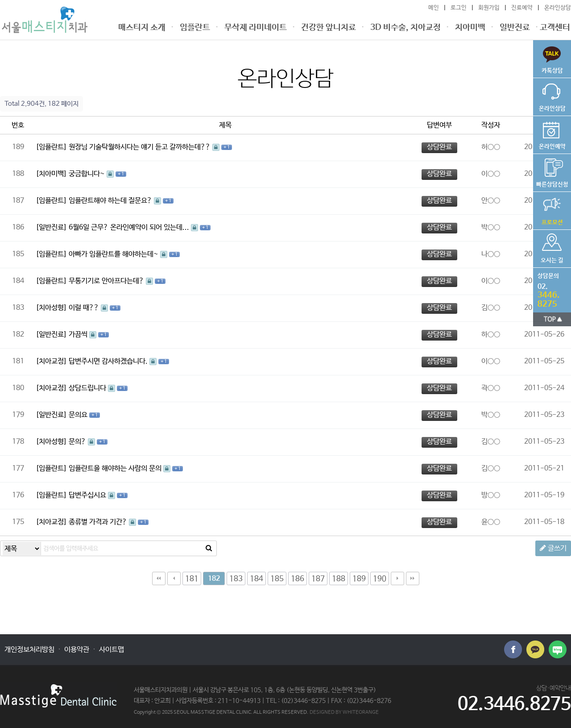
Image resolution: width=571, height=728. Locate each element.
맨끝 (413, 578)
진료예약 (522, 8)
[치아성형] (51, 308)
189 (359, 579)
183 (236, 579)
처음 (159, 578)
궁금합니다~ (88, 174)
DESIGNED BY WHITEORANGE (344, 712)
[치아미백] (51, 174)
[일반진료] (51, 227)
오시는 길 (552, 247)
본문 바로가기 (0, 0)
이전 (174, 578)
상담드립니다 (88, 388)
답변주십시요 (88, 495)
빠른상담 (552, 57)
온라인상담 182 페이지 (45, 20)
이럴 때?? (85, 308)
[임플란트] (51, 147)
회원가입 (489, 8)
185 (277, 579)
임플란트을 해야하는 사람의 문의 (116, 468)
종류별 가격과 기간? (99, 522)
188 (339, 579)
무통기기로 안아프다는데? (107, 281)
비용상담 (552, 171)
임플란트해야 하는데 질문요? (111, 201)
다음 (397, 578)
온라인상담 (558, 8)
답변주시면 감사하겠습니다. (109, 361)
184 (257, 579)
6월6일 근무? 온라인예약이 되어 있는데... (130, 227)
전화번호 (550, 288)
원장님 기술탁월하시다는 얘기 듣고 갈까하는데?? (141, 147)
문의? (78, 442)
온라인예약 (552, 133)
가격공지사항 (552, 209)
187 (318, 579)
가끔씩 (79, 335)
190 (380, 579)
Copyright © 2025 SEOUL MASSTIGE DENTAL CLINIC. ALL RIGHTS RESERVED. (221, 712)
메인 (434, 8)
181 (192, 579)
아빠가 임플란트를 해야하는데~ (114, 254)
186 (298, 579)
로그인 (459, 8)
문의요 (79, 415)
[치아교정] (51, 361)
